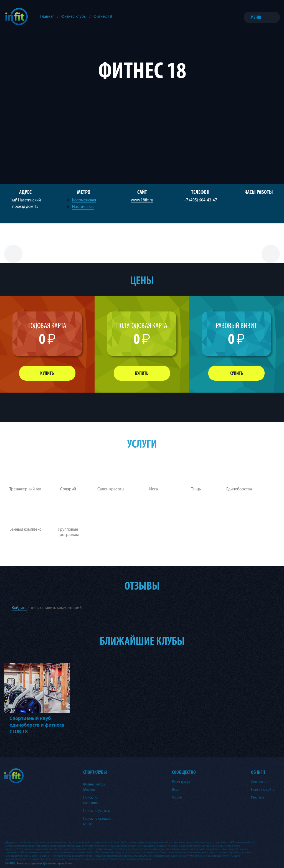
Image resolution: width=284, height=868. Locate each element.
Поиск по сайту (263, 790)
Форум (177, 797)
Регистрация (182, 782)
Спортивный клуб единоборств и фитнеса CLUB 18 (37, 725)
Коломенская (84, 200)
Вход (176, 790)
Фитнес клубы (74, 17)
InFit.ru (9, 842)
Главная (47, 17)
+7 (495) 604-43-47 (200, 200)
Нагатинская (83, 207)
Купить (47, 373)
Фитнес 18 (103, 17)
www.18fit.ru (142, 200)
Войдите (19, 608)
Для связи (259, 782)
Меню (256, 17)
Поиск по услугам (97, 811)
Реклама (258, 797)
